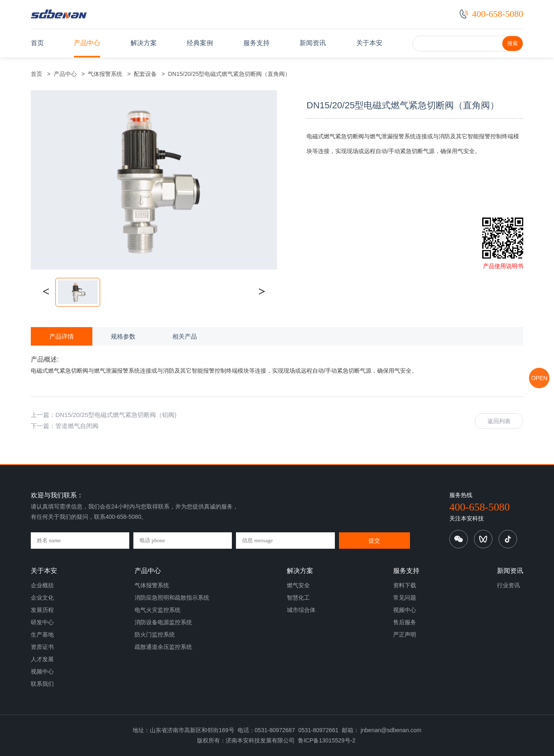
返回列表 (499, 421)
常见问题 (405, 598)
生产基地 (42, 635)
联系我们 (42, 684)
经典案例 (200, 43)
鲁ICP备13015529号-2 (327, 740)
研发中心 (42, 622)
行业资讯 (508, 585)
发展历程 (42, 610)
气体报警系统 (105, 74)
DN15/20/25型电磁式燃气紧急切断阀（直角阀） (228, 74)
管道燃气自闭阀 (77, 426)
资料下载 (405, 585)
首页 (37, 43)
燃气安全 (298, 585)
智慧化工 (298, 598)
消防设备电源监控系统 (163, 622)
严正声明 (405, 635)
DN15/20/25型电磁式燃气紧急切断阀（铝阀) (116, 415)
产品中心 (87, 43)
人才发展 (42, 659)
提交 (374, 541)
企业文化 (42, 598)
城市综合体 (301, 610)
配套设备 (145, 74)
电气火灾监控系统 (158, 610)
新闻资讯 (313, 43)
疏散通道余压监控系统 (163, 647)
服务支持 (256, 43)
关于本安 (369, 43)
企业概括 (42, 585)
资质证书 (42, 647)
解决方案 (144, 43)
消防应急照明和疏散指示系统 (172, 598)
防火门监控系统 (155, 635)
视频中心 (42, 671)
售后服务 (405, 622)
